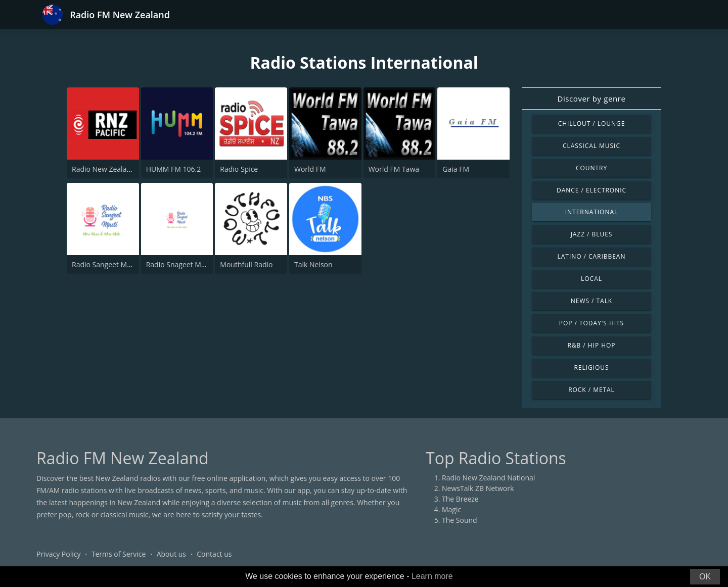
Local (591, 279)
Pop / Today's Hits (591, 323)
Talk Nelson (313, 264)
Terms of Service (119, 554)
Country (591, 168)
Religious (591, 368)
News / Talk (591, 301)
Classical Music (591, 146)
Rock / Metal (591, 390)
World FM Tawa (394, 169)
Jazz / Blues (592, 234)
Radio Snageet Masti (179, 264)
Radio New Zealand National (488, 478)
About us (171, 554)
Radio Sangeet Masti (105, 264)
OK (705, 577)
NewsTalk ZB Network (478, 488)
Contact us (214, 554)
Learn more (432, 576)
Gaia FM (456, 169)
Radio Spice (239, 169)
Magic (451, 509)
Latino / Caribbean (592, 256)
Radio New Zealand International (126, 169)
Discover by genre (591, 99)
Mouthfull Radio (246, 264)
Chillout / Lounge (592, 124)
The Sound (460, 520)
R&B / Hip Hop (592, 345)
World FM (310, 169)
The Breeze (460, 499)
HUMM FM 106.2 (174, 169)
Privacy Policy (58, 554)
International (591, 212)
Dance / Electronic (591, 190)
